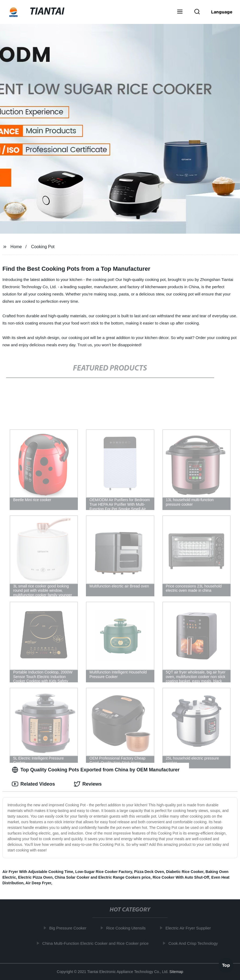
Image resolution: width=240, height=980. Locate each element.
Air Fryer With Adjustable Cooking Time (38, 872)
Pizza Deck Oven (149, 872)
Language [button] (222, 12)
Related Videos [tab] (33, 784)
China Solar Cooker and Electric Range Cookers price (103, 877)
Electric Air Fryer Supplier (189, 928)
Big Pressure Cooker (69, 928)
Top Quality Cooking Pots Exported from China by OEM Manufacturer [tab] (96, 770)
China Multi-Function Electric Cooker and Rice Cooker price (97, 943)
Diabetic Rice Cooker (185, 872)
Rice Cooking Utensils (127, 928)
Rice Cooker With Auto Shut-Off (181, 877)
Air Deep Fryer (38, 883)
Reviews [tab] (88, 784)
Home (16, 247)
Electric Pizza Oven (35, 877)
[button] (180, 12)
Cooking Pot (43, 247)
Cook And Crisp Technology (194, 943)
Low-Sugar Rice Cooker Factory (103, 872)
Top (226, 966)
